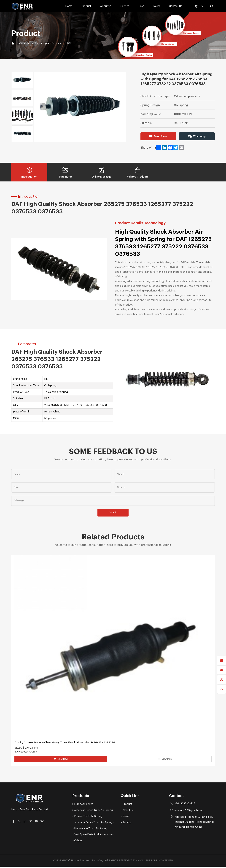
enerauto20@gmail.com (189, 811)
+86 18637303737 (185, 805)
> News (125, 818)
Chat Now (61, 760)
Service (125, 6)
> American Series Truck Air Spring (93, 811)
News (157, 6)
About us (106, 6)
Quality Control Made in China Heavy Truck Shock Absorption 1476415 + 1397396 (65, 744)
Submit (113, 514)
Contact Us (176, 6)
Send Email (158, 136)
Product (86, 6)
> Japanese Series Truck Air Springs (93, 824)
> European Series (83, 805)
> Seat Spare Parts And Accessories (93, 836)
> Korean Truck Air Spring (87, 818)
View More (165, 760)
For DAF (68, 43)
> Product (126, 805)
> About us (127, 811)
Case (141, 6)
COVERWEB (166, 862)
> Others (77, 842)
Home (69, 6)
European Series (50, 43)
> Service (126, 824)
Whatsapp (197, 136)
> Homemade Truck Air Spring (90, 830)
